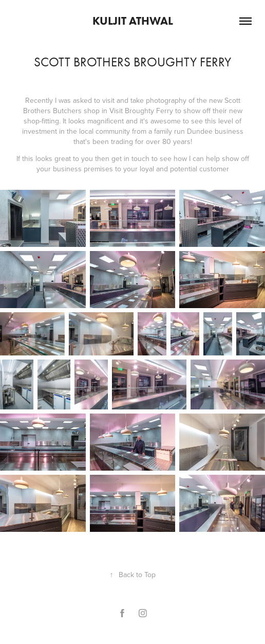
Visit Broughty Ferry (141, 111)
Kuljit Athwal (133, 21)
